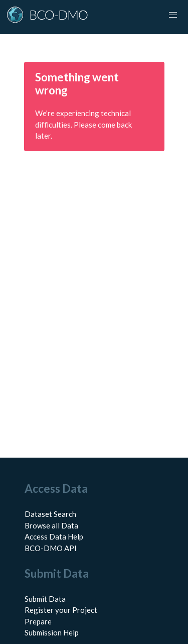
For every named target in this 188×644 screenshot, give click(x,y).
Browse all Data (51, 525)
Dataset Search (50, 514)
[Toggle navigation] (173, 15)
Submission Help (52, 632)
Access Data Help (54, 536)
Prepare (38, 621)
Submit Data (45, 599)
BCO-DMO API (51, 548)
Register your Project (61, 610)
